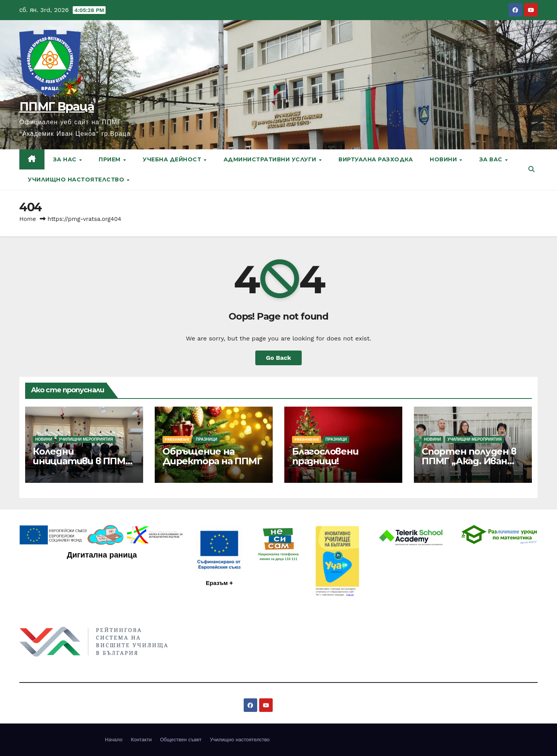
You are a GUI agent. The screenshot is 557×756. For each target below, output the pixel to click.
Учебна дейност (173, 159)
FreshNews (177, 439)
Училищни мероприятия (86, 439)
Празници (206, 439)
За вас (492, 159)
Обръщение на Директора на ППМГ (212, 456)
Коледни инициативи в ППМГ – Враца (82, 461)
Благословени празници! (325, 456)
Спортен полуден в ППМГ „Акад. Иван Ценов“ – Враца (469, 461)
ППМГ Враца (57, 107)
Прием (110, 159)
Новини (444, 159)
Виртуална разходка (376, 159)
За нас (66, 159)
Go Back (279, 358)
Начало (114, 740)
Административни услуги (271, 159)
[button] (531, 169)
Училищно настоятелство (77, 180)
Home (28, 219)
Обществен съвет (181, 740)
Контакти (141, 740)
